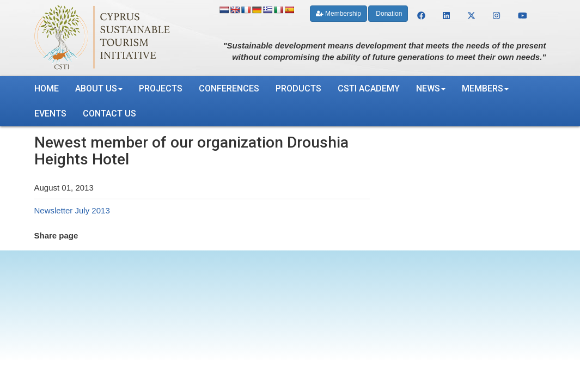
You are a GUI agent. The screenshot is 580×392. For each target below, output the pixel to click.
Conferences (229, 88)
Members (485, 88)
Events (50, 114)
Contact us (109, 114)
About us (99, 88)
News (431, 88)
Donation (388, 14)
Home (47, 88)
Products (298, 88)
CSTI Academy (369, 88)
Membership (338, 14)
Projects (161, 88)
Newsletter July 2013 (72, 210)
